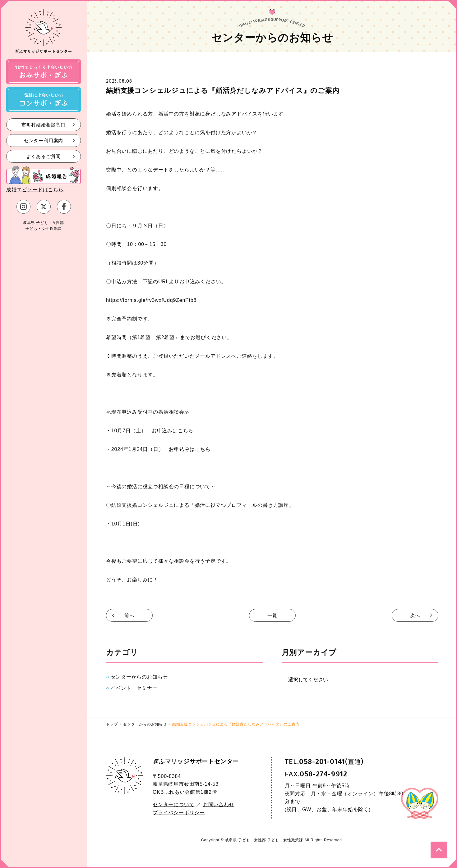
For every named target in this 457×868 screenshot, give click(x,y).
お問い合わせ (219, 804)
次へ (415, 615)
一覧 (272, 615)
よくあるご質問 (44, 156)
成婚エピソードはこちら (35, 190)
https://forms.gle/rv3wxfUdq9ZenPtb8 (151, 300)
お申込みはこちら (173, 431)
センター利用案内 (44, 140)
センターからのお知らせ (139, 677)
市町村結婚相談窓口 (44, 124)
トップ (112, 724)
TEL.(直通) (324, 762)
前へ (129, 615)
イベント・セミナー (134, 688)
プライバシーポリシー (179, 813)
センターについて (173, 804)
